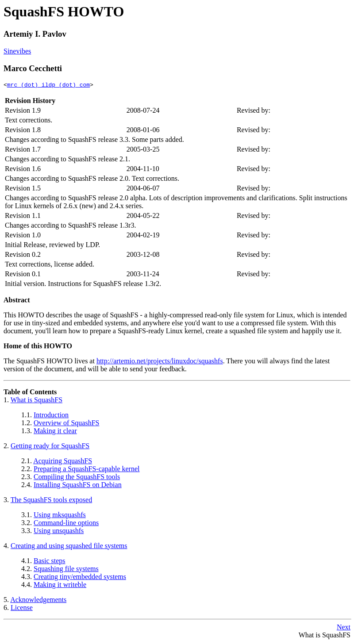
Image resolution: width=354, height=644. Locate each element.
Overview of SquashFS (66, 424)
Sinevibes (17, 51)
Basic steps (50, 562)
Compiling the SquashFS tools (77, 478)
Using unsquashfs (59, 532)
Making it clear (55, 432)
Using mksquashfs (60, 516)
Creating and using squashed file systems (69, 547)
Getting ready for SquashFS (50, 447)
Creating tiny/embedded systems (80, 578)
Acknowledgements (38, 601)
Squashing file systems (66, 570)
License (22, 609)
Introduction (51, 416)
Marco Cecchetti (33, 68)
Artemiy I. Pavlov (35, 34)
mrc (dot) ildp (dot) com (48, 86)
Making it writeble (60, 586)
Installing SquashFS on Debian (78, 486)
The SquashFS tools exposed (51, 501)
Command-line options (66, 524)
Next (344, 628)
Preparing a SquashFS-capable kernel (87, 470)
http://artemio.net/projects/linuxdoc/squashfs (160, 362)
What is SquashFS (37, 401)
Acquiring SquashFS (63, 462)
